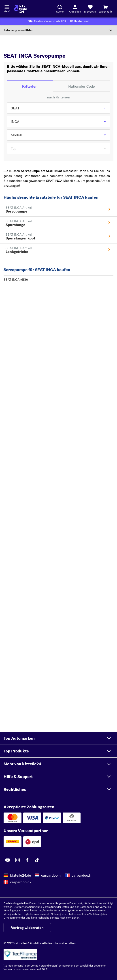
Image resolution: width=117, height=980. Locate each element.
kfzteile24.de (21, 875)
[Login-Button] (75, 9)
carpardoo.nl (51, 875)
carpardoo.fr (82, 875)
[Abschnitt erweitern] (58, 30)
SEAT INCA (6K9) (16, 280)
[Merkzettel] (90, 9)
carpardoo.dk (21, 882)
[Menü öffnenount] (7, 7)
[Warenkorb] (105, 9)
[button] (58, 738)
